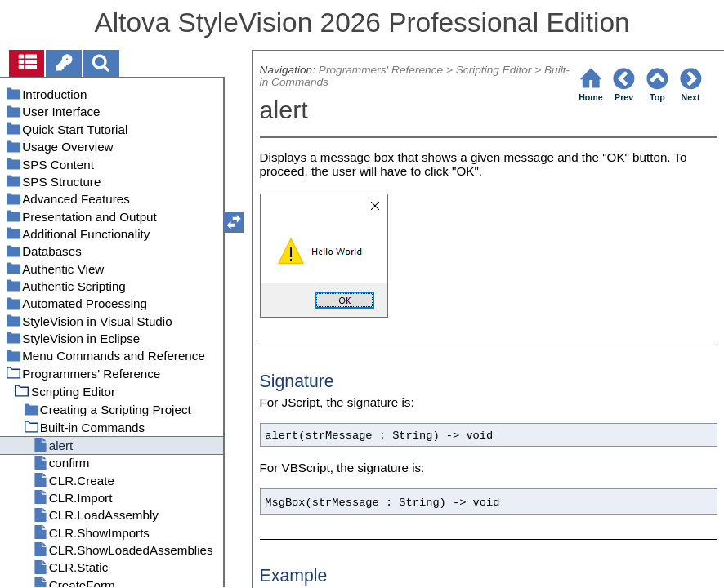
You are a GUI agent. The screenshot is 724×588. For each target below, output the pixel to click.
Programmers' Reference (381, 70)
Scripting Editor (494, 70)
